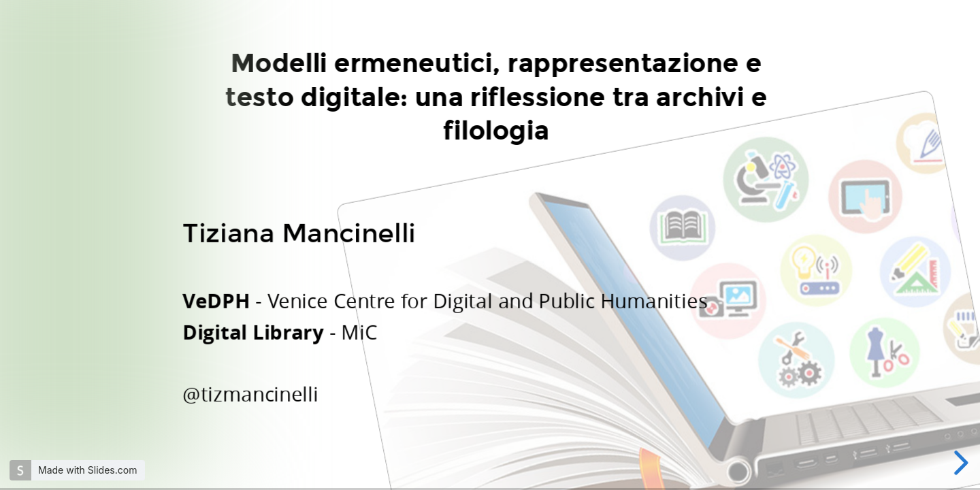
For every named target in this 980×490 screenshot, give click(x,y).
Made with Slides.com (87, 470)
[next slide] (959, 463)
